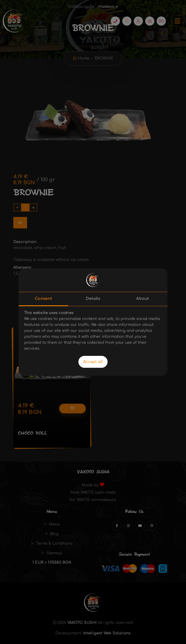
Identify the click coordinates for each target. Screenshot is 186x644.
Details (93, 299)
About (143, 299)
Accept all (93, 362)
